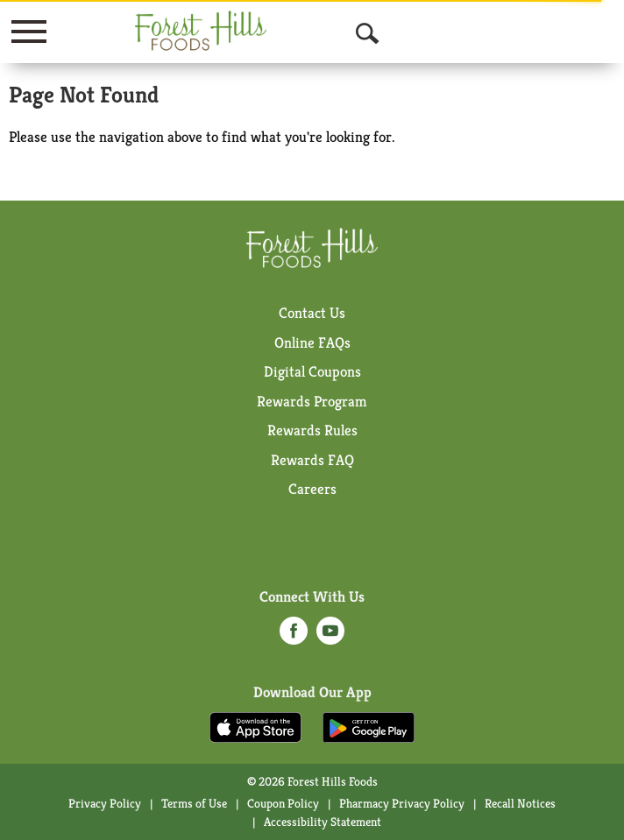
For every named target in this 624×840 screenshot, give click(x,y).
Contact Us (312, 313)
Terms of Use (194, 803)
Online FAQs (312, 342)
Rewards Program (312, 401)
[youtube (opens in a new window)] (330, 636)
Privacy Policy (105, 803)
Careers (312, 489)
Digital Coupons (312, 371)
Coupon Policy (283, 803)
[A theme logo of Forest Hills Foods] (201, 31)
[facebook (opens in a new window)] (294, 636)
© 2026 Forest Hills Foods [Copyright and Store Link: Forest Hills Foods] (312, 781)
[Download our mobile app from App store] (255, 726)
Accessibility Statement (323, 822)
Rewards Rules (312, 430)
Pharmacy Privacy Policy (402, 803)
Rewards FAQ (312, 460)
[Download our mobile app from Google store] (369, 726)
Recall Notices (520, 803)
